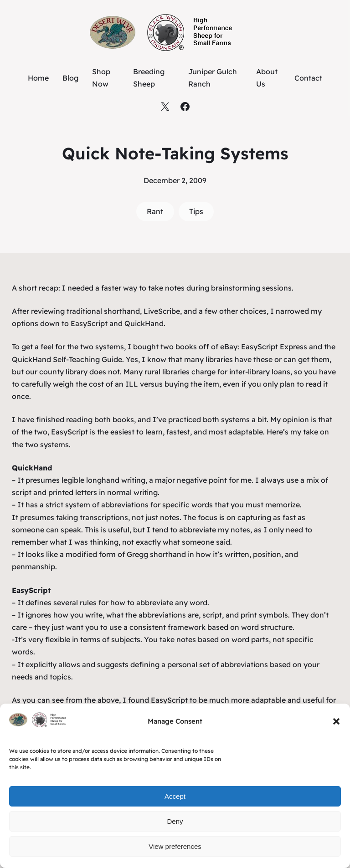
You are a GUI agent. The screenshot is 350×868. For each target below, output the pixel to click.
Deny (175, 821)
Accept (175, 796)
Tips (196, 211)
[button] (336, 721)
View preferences (175, 846)
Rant (155, 211)
